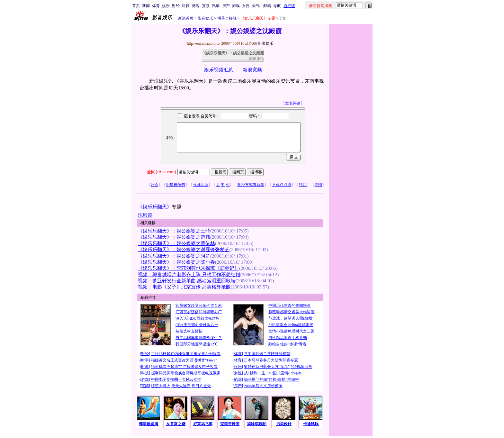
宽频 (206, 6)
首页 (136, 6)
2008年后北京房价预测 (263, 386)
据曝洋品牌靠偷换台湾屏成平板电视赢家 (186, 373)
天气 (256, 6)
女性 (246, 6)
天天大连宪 (181, 386)
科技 (186, 6)
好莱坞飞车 (203, 424)
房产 (226, 6)
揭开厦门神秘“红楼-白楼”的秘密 (271, 379)
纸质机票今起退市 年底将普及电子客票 (184, 367)
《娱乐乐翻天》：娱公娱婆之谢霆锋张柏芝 (184, 250)
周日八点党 (201, 386)
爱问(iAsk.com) (161, 172)
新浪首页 (186, 18)
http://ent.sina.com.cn (204, 43)
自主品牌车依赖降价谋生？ (199, 338)
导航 (277, 6)
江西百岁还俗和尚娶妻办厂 (199, 312)
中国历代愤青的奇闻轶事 (290, 306)
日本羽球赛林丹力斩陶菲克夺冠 (271, 360)
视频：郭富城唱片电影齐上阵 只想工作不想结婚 (189, 275)
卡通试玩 (311, 424)
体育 (156, 6)
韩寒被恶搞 (148, 424)
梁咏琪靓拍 (257, 424)
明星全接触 (226, 18)
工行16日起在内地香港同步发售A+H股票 (186, 354)
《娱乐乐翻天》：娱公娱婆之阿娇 (174, 256)
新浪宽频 (252, 70)
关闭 (318, 185)
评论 (154, 185)
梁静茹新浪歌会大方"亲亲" (267, 367)
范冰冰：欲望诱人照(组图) (291, 318)
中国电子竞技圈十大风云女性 (176, 379)
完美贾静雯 (230, 424)
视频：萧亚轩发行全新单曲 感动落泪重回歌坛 (187, 281)
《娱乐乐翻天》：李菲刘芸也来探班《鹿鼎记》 (189, 268)
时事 (145, 360)
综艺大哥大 (161, 386)
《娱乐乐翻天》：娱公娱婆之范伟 (174, 237)
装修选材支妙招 (189, 331)
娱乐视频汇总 (219, 70)
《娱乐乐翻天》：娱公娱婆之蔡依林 (176, 243)
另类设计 (284, 424)
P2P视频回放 (301, 367)
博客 (196, 6)
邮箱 (267, 6)
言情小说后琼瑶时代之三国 (292, 331)
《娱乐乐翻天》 (155, 207)
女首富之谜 (176, 424)
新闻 (146, 6)
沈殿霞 (145, 215)
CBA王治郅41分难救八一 (197, 325)
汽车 (216, 6)
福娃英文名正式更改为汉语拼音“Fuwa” (184, 360)
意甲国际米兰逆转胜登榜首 (267, 354)
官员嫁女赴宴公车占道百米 (199, 306)
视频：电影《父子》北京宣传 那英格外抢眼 (184, 287)
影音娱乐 (205, 18)
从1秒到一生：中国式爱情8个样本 (273, 373)
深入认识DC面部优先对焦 (198, 318)
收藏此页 (201, 185)
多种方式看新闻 (251, 185)
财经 (176, 6)
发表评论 (256, 59)
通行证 (289, 6)
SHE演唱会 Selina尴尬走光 (291, 325)
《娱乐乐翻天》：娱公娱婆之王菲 (174, 231)
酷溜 (238, 379)
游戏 (236, 6)
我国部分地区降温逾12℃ (197, 344)
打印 (303, 185)
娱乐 (166, 6)
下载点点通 (282, 185)
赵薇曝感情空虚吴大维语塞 (292, 312)
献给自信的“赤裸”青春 (288, 344)
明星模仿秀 (175, 185)
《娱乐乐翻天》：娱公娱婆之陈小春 (176, 262)
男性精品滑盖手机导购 (288, 338)
